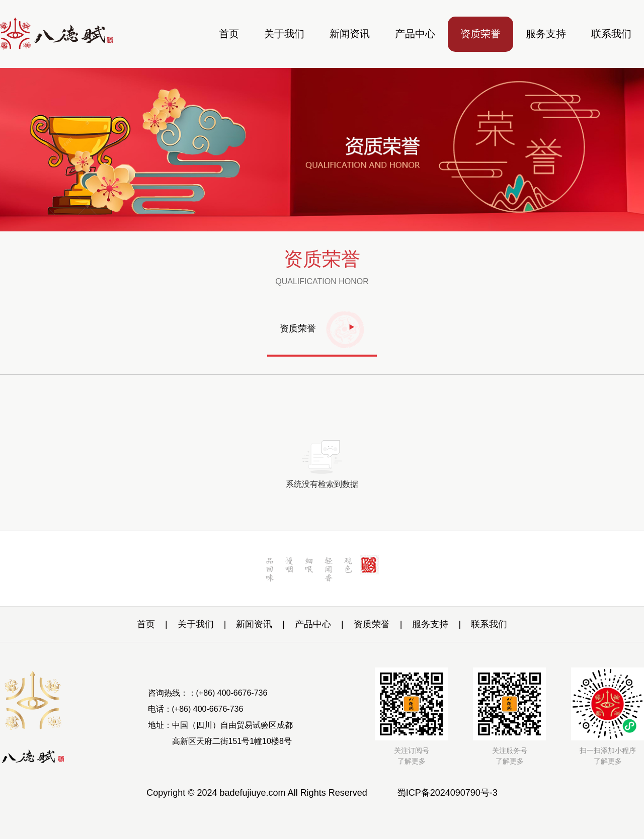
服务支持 (546, 34)
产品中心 (415, 34)
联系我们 (611, 34)
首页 (229, 34)
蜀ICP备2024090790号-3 (447, 793)
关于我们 (284, 34)
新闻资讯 (350, 34)
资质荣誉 (480, 34)
